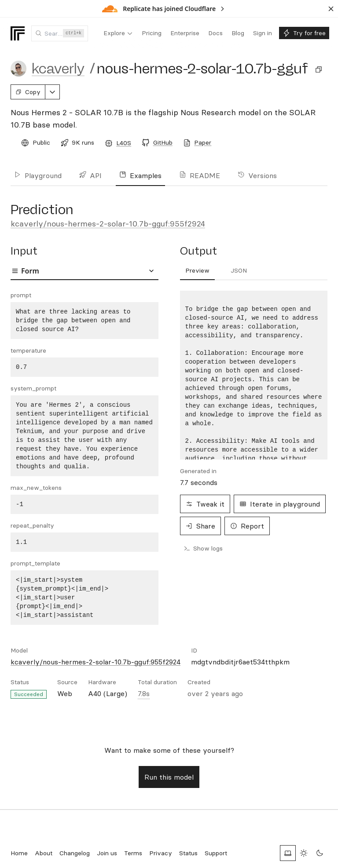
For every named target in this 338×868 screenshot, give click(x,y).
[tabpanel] (84, 458)
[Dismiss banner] (331, 9)
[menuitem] (118, 33)
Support (216, 853)
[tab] (197, 271)
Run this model (169, 777)
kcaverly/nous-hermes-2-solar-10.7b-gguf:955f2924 (108, 224)
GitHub (163, 142)
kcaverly (58, 69)
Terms (133, 853)
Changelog (75, 853)
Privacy (161, 853)
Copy (28, 92)
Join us (107, 853)
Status (188, 853)
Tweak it (205, 504)
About (44, 853)
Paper (203, 142)
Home (19, 853)
